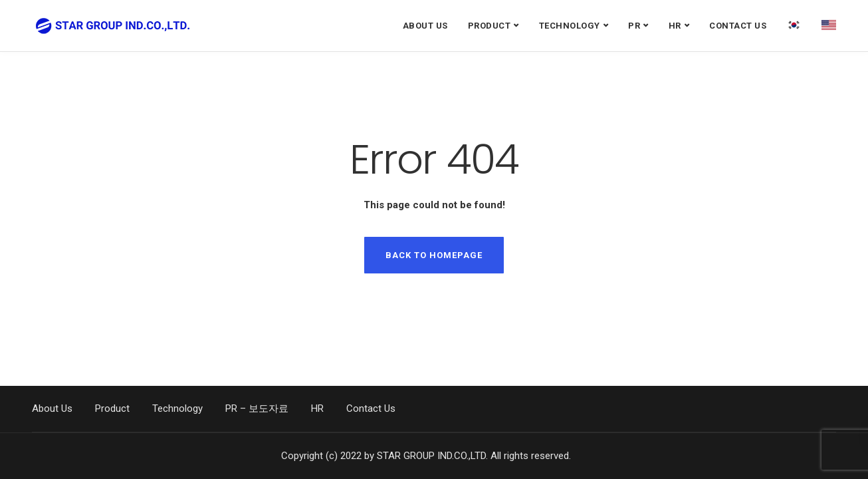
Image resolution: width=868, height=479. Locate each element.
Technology (570, 26)
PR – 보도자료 (257, 408)
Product (489, 26)
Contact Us (738, 26)
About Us (425, 26)
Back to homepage (434, 255)
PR (634, 26)
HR (675, 26)
